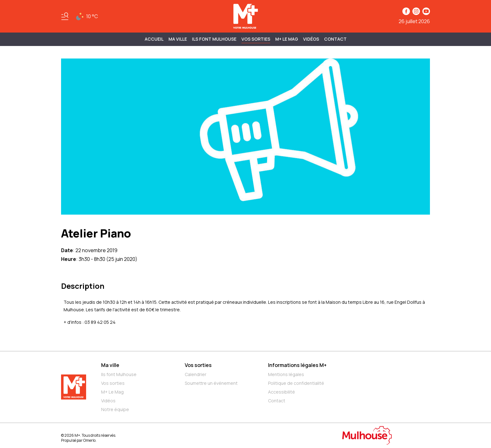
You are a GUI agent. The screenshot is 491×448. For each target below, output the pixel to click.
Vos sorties (256, 39)
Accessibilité (282, 392)
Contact (335, 39)
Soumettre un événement (211, 383)
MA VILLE (178, 39)
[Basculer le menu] (65, 16)
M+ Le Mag (287, 39)
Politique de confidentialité (296, 383)
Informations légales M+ (297, 365)
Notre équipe (115, 409)
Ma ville (110, 365)
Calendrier (196, 374)
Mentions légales (286, 374)
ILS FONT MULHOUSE (214, 39)
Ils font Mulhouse (119, 374)
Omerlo (89, 440)
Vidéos (311, 39)
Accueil (154, 39)
